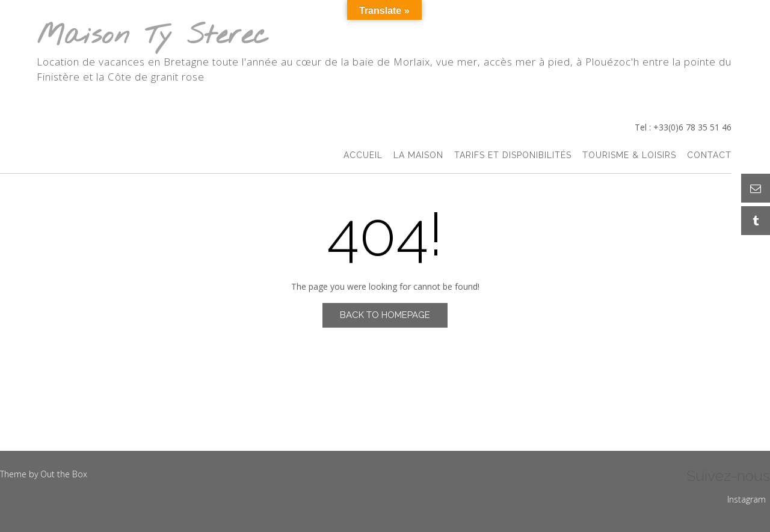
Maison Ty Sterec (153, 36)
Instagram (747, 499)
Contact (709, 155)
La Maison (418, 155)
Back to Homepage (385, 315)
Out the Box (64, 474)
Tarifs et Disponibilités (513, 155)
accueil (363, 155)
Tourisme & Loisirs (629, 155)
